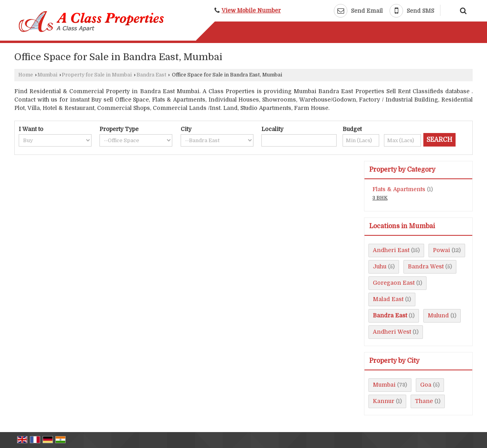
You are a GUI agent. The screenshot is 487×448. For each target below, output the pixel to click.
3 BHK (380, 198)
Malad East (388, 299)
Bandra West (426, 266)
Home (26, 75)
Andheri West (392, 332)
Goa (426, 385)
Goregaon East (394, 283)
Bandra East (151, 75)
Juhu (380, 266)
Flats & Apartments (399, 189)
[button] (251, 11)
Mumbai (47, 75)
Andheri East (391, 250)
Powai (441, 250)
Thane (424, 401)
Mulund (438, 315)
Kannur (384, 401)
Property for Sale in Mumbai (97, 75)
